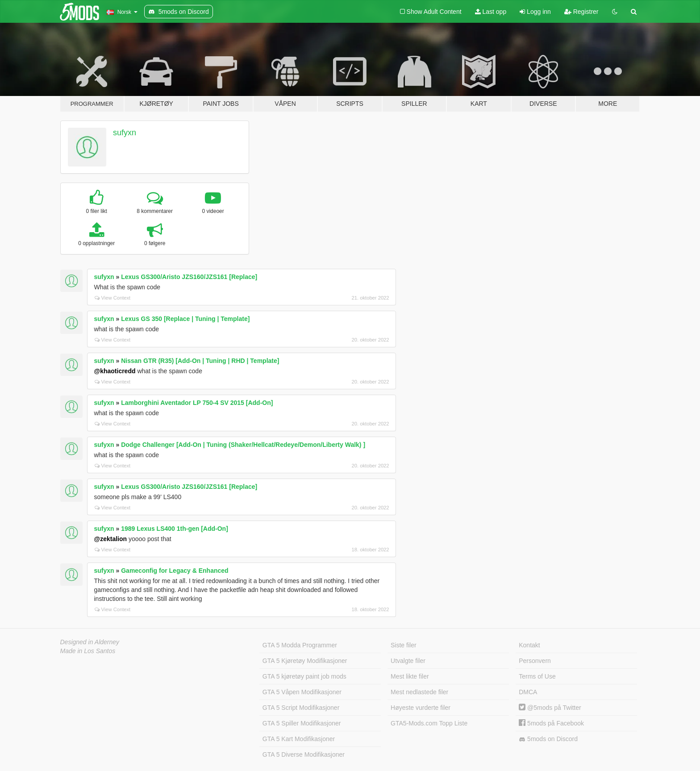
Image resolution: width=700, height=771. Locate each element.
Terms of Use (537, 676)
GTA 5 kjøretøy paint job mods (304, 676)
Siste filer (404, 645)
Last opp (491, 12)
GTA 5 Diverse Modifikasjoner (304, 754)
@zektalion (111, 539)
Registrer (581, 12)
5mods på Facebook (551, 723)
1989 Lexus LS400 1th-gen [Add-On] (175, 529)
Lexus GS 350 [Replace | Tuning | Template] (185, 319)
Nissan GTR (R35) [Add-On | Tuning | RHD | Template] (200, 361)
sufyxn (125, 133)
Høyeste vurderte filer (421, 708)
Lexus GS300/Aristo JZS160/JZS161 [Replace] (189, 277)
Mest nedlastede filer (419, 692)
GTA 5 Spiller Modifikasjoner (302, 723)
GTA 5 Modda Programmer (300, 645)
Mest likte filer (410, 676)
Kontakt (529, 645)
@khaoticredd (115, 371)
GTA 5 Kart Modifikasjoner (299, 739)
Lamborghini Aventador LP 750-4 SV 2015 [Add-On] (197, 403)
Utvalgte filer (408, 661)
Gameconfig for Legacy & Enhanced (175, 571)
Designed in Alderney (90, 642)
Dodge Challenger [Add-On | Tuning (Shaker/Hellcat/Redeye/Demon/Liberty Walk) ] (243, 445)
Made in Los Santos (88, 651)
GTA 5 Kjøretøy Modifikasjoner (305, 661)
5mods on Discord (548, 739)
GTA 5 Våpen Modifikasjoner (302, 692)
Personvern (535, 661)
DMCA (528, 692)
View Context (113, 298)
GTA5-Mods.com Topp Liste (429, 723)
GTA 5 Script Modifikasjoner (301, 708)
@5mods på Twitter (550, 708)
